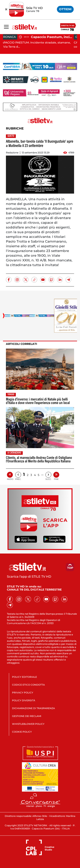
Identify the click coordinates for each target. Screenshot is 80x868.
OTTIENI (65, 9)
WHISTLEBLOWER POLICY (28, 724)
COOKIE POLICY (22, 732)
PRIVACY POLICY (23, 693)
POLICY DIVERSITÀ (24, 700)
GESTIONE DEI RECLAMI (27, 716)
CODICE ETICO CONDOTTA (28, 685)
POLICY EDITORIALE (24, 677)
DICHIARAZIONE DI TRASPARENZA (33, 708)
